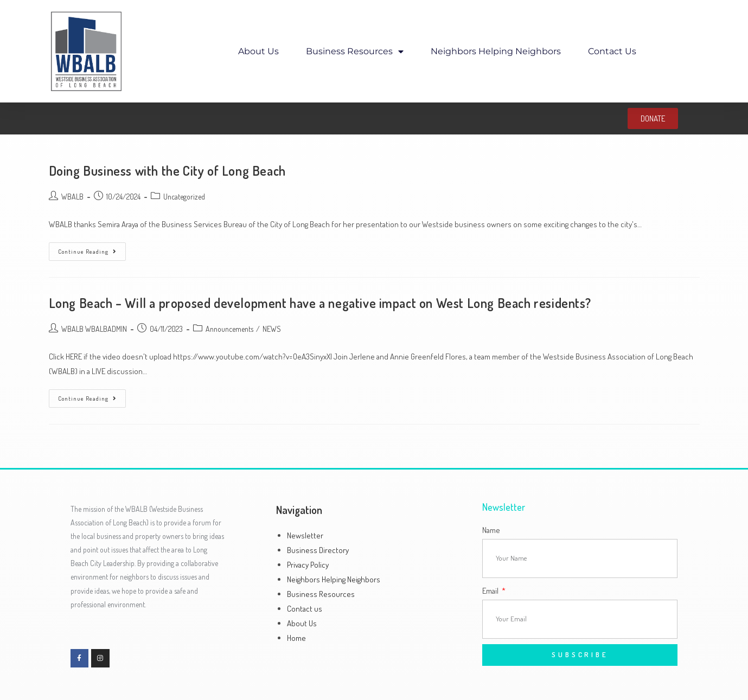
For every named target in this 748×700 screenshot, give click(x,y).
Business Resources (355, 52)
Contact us (612, 51)
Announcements (229, 329)
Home (296, 638)
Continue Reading (92, 249)
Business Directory (318, 550)
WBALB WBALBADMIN (94, 329)
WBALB (72, 197)
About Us (258, 51)
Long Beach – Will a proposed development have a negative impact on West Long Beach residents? (320, 303)
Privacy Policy (308, 565)
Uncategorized (184, 197)
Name (491, 530)
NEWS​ (272, 329)
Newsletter (305, 535)
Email (491, 591)
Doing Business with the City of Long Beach (167, 171)
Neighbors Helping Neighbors (496, 51)
